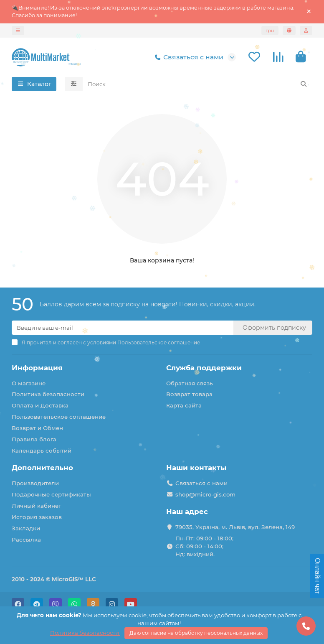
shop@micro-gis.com (205, 494)
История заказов (37, 517)
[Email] (123, 328)
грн (270, 31)
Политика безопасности (48, 394)
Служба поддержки (204, 368)
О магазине (29, 383)
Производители (35, 483)
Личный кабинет (37, 506)
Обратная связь (190, 383)
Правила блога (34, 439)
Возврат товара (189, 394)
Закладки (26, 528)
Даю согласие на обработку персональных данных (196, 633)
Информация (37, 368)
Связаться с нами (187, 57)
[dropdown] (18, 31)
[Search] (198, 84)
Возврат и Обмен (37, 428)
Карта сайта (184, 405)
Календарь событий (42, 451)
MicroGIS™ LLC (74, 579)
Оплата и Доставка (40, 405)
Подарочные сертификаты (51, 494)
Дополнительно (42, 468)
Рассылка (26, 540)
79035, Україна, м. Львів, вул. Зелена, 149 (235, 527)
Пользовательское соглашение (59, 417)
